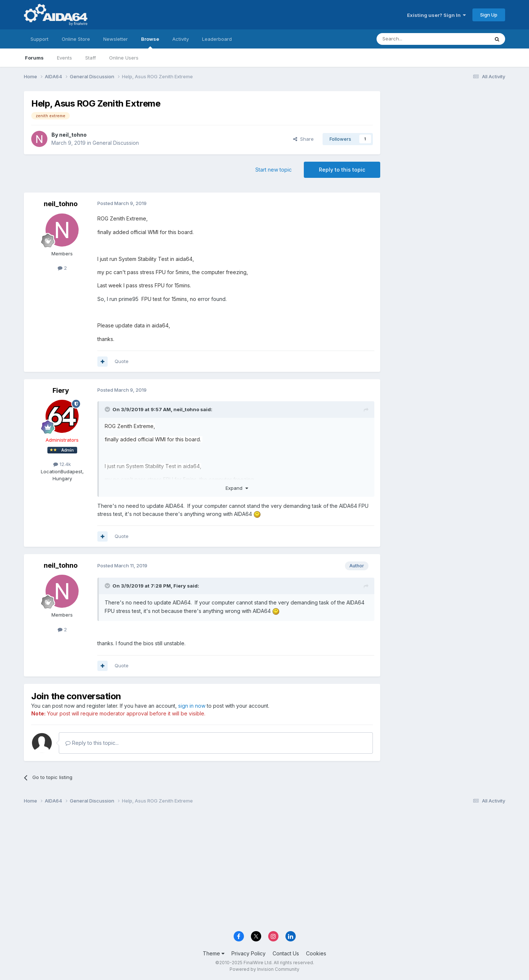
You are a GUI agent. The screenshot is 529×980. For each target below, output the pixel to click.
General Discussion (116, 143)
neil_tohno (73, 135)
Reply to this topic (342, 170)
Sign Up (489, 15)
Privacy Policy (249, 953)
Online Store (76, 39)
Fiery (61, 390)
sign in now (192, 706)
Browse (150, 42)
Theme (214, 953)
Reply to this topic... (92, 743)
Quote (122, 361)
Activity (181, 39)
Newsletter (116, 39)
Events (64, 58)
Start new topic (274, 170)
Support (39, 39)
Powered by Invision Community (264, 969)
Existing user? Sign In (436, 15)
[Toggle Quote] (108, 409)
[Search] (414, 39)
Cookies (316, 953)
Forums (34, 58)
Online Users (124, 58)
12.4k (62, 464)
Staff (91, 58)
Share (303, 139)
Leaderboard (217, 39)
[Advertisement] (446, 140)
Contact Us (286, 953)
